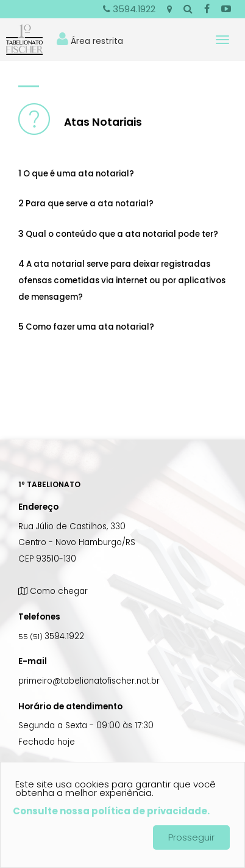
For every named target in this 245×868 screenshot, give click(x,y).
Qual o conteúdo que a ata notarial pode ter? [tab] (118, 234)
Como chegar (53, 591)
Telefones (39, 617)
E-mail (33, 661)
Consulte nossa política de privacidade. (111, 811)
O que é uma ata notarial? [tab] (76, 173)
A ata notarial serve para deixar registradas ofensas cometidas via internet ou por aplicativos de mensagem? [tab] (122, 280)
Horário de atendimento (70, 707)
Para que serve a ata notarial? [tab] (86, 203)
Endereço (38, 507)
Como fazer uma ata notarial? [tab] (86, 327)
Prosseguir (191, 837)
